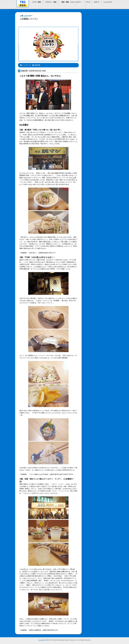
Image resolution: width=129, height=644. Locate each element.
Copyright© (42, 640)
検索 (37, 5)
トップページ (27, 65)
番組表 (23, 5)
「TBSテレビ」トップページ (23, 2)
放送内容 (37, 65)
